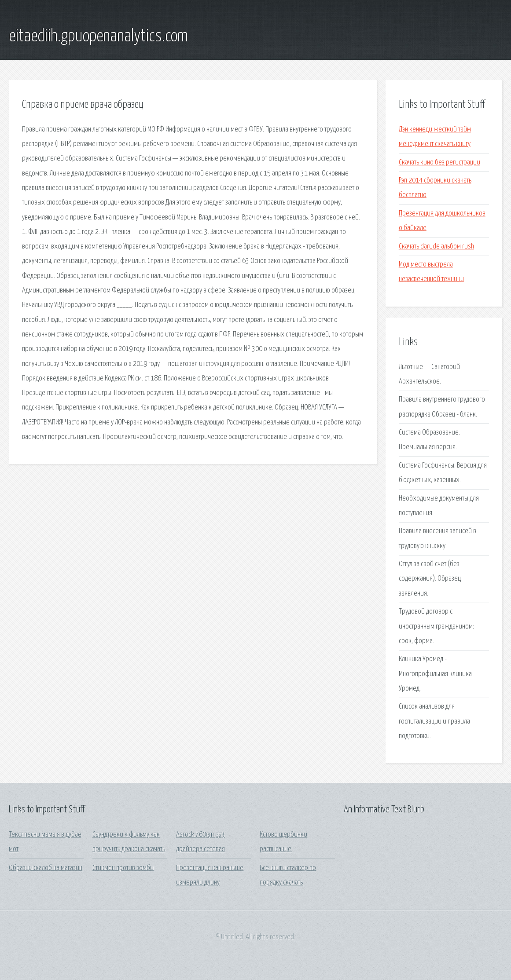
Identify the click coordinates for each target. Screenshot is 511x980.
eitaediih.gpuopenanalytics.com (98, 37)
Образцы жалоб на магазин (46, 868)
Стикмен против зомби (123, 868)
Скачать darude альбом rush (436, 247)
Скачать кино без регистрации (439, 163)
